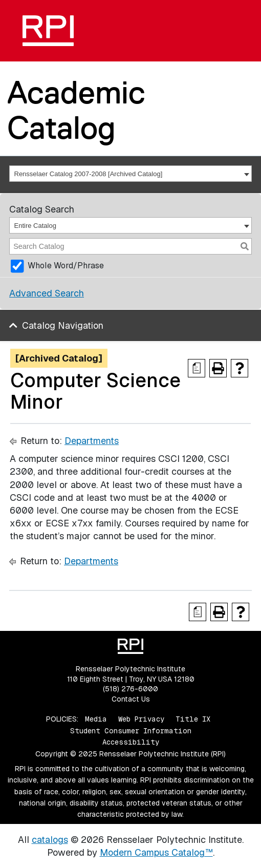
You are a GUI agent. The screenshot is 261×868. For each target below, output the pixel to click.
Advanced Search (47, 293)
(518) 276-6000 (130, 689)
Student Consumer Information (131, 731)
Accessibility (131, 742)
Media (96, 719)
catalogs (50, 840)
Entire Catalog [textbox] (35, 226)
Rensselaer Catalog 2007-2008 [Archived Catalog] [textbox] (89, 174)
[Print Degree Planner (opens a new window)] (197, 368)
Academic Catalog (76, 110)
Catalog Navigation (63, 325)
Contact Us (131, 699)
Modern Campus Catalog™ (156, 852)
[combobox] (130, 174)
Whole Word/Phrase (66, 266)
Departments (92, 441)
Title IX (193, 719)
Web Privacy (141, 719)
